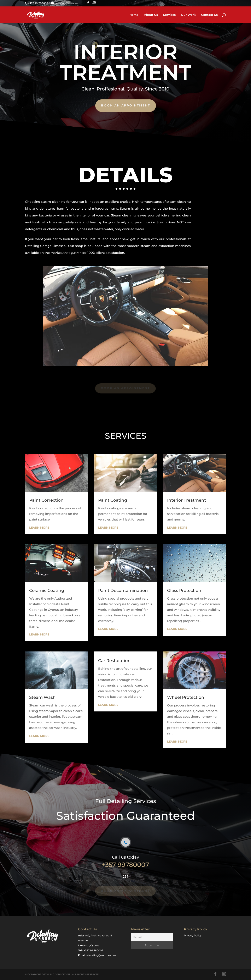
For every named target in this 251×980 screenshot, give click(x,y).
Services (169, 15)
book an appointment (125, 105)
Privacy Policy (193, 935)
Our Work (188, 15)
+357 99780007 (125, 865)
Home (134, 15)
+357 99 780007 (93, 950)
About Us (151, 15)
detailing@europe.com (102, 955)
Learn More (39, 528)
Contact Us (209, 15)
